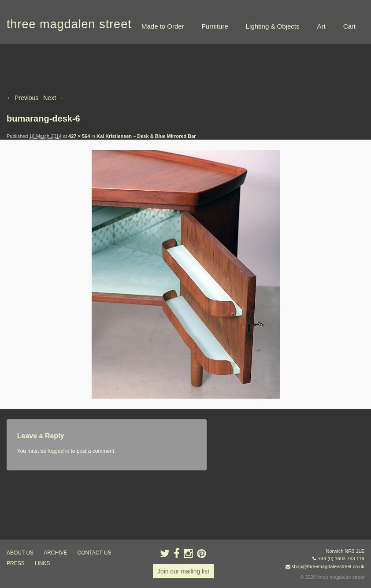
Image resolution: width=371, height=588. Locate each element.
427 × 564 (79, 136)
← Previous (22, 98)
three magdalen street (69, 24)
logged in (58, 451)
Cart (349, 26)
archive (55, 553)
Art (321, 26)
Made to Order (163, 26)
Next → (54, 98)
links (43, 563)
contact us (95, 553)
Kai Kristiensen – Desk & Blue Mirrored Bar (146, 136)
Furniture (215, 26)
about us (20, 553)
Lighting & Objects (273, 26)
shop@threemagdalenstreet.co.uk (328, 566)
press (16, 563)
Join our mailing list (183, 571)
